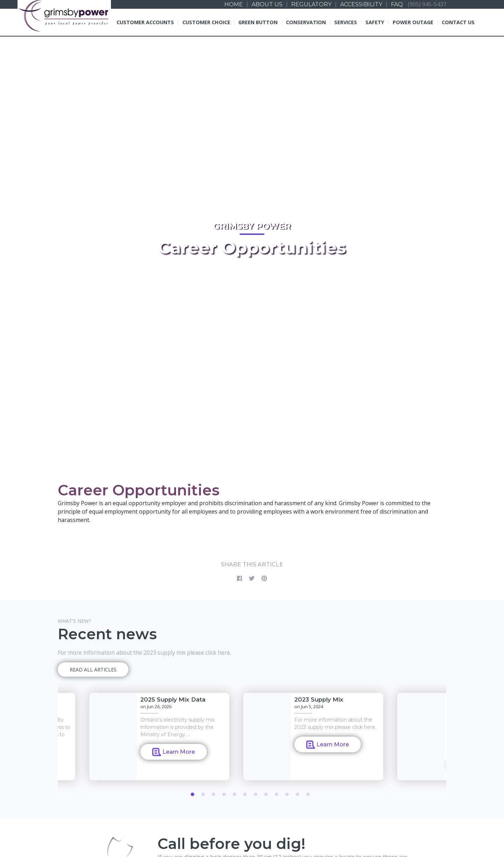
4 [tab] (224, 794)
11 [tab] (297, 794)
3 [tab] (213, 794)
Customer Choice (206, 22)
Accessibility (361, 4)
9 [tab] (276, 794)
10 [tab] (287, 794)
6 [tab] (245, 794)
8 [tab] (266, 794)
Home (234, 4)
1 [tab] (192, 794)
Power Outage (413, 22)
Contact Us (458, 22)
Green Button (258, 22)
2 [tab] (203, 794)
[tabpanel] (313, 737)
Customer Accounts (145, 22)
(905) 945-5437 (427, 4)
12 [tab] (308, 794)
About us (267, 4)
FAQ (397, 4)
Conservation (306, 22)
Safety (375, 22)
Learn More (174, 752)
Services (346, 22)
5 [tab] (234, 794)
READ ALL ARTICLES (93, 670)
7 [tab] (255, 794)
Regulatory (311, 4)
